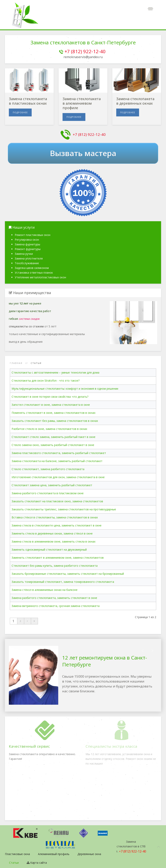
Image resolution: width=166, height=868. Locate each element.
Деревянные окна (89, 854)
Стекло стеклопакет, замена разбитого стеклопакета (48, 469)
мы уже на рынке (25, 303)
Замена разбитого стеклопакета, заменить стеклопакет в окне (54, 598)
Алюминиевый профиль (54, 854)
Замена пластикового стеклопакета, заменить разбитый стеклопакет (59, 453)
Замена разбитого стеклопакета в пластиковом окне (48, 493)
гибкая (24, 319)
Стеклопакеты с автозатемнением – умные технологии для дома (55, 372)
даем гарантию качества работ (30, 311)
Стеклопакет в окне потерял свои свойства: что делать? (50, 397)
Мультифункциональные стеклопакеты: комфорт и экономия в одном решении (65, 389)
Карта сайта (37, 863)
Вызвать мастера (83, 153)
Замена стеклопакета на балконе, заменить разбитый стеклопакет (57, 461)
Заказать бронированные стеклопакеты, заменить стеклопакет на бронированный (68, 574)
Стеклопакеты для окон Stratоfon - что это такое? (46, 381)
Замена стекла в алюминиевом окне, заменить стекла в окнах (53, 541)
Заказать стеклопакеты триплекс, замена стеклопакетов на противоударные (64, 509)
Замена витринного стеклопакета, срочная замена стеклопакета (56, 606)
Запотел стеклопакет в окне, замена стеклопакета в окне (51, 405)
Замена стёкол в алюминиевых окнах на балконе (45, 590)
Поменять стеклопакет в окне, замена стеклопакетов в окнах (53, 413)
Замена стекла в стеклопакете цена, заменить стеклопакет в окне (57, 525)
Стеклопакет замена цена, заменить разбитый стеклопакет (52, 485)
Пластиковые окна (17, 854)
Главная (16, 363)
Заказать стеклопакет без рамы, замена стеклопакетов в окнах (55, 421)
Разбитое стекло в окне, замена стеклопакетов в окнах (49, 429)
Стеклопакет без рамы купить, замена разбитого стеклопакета (55, 566)
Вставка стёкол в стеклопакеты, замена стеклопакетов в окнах (55, 517)
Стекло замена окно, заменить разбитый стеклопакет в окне (53, 445)
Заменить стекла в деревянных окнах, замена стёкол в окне (52, 533)
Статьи (14, 863)
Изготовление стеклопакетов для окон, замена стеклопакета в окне (58, 477)
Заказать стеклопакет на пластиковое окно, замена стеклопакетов (57, 501)
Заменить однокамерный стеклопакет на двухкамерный (49, 550)
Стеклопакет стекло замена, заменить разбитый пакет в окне (53, 437)
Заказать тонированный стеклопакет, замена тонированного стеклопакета (63, 582)
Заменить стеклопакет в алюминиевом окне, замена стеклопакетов (58, 558)
